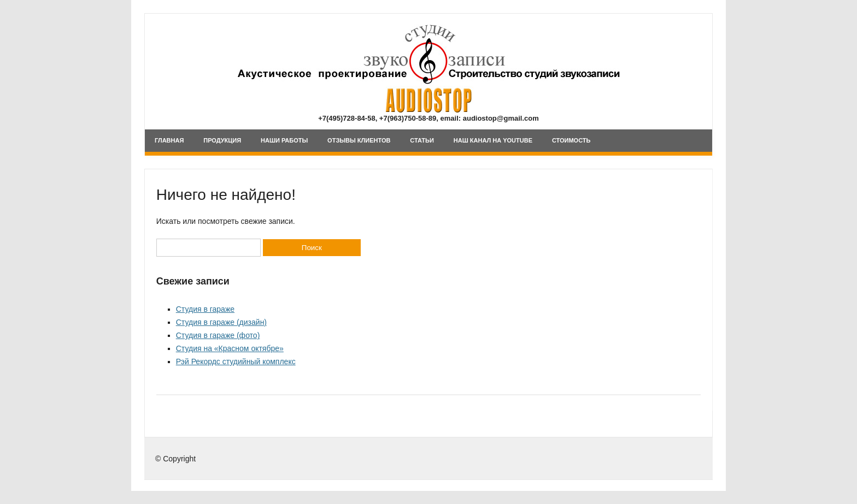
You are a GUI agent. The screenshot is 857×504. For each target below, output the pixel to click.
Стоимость (571, 140)
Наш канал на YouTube (493, 140)
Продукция (222, 140)
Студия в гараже (205, 309)
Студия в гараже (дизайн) (221, 322)
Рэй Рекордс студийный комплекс (236, 361)
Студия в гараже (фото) (218, 335)
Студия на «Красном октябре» (230, 348)
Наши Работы (284, 140)
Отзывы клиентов (359, 140)
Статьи (422, 140)
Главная (169, 140)
